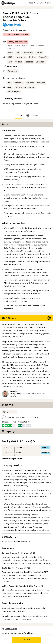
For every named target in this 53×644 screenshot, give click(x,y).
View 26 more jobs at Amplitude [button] (18, 633)
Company (32, 116)
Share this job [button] (10, 629)
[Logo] (8, 3)
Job (19, 116)
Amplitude (23, 17)
